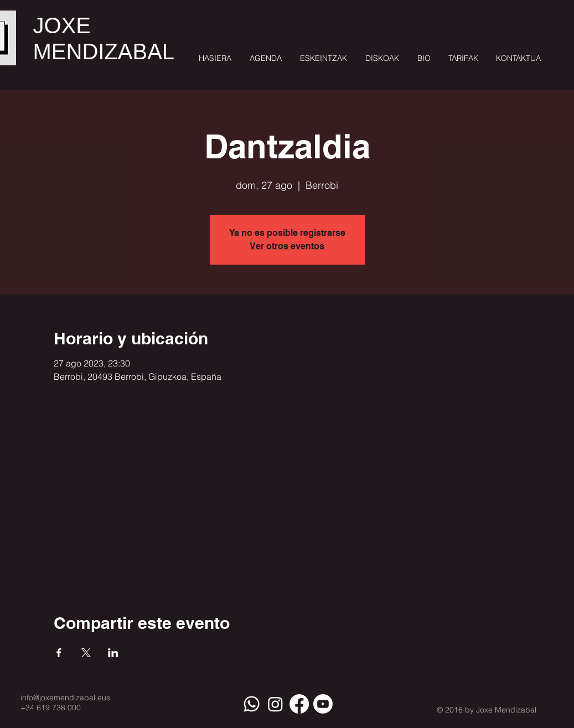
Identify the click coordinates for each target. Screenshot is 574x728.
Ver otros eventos (287, 246)
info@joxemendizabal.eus (65, 698)
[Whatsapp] (252, 704)
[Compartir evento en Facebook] (59, 653)
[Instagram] (275, 704)
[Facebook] (299, 704)
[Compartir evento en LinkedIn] (113, 653)
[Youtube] (323, 704)
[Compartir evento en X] (86, 653)
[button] (323, 58)
